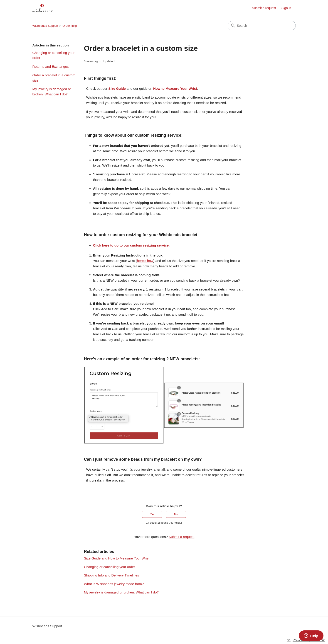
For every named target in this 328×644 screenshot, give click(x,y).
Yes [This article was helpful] (152, 514)
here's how (145, 261)
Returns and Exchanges (51, 67)
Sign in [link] (286, 8)
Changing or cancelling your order (54, 55)
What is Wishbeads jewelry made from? (114, 584)
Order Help (70, 26)
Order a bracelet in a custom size (54, 78)
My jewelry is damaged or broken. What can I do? (52, 92)
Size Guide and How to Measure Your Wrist (117, 558)
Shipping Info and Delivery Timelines (112, 575)
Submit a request (264, 8)
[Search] (262, 26)
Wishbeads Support (45, 26)
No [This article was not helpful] (176, 514)
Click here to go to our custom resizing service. (131, 245)
